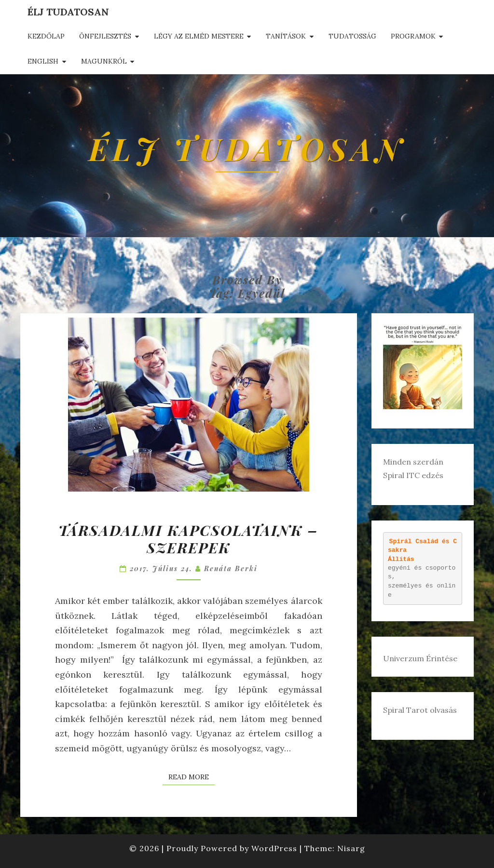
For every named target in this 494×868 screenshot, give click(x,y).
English (43, 61)
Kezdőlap (46, 36)
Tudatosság (352, 36)
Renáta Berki (231, 568)
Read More (192, 776)
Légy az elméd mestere (199, 36)
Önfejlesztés (105, 36)
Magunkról (104, 61)
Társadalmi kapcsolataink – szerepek (188, 539)
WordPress (274, 848)
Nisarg (351, 848)
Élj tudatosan (68, 12)
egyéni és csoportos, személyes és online (422, 568)
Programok (413, 36)
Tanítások (286, 36)
